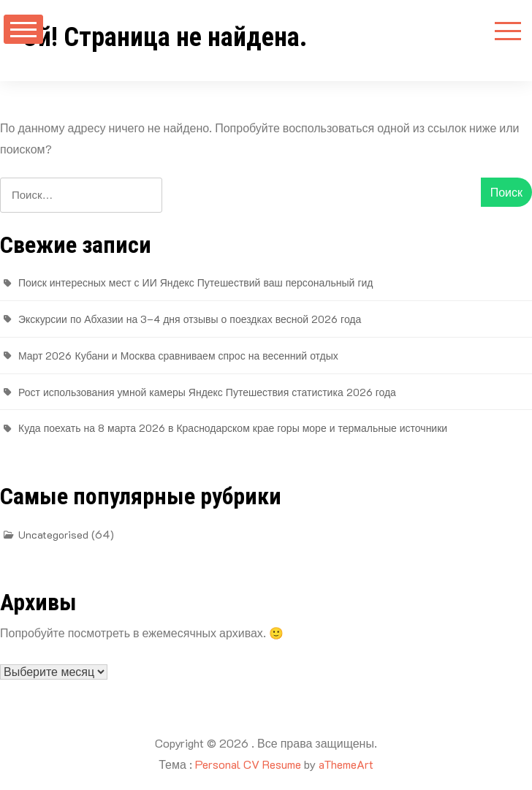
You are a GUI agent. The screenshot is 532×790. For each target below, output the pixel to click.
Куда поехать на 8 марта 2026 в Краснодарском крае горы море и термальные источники (233, 428)
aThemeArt (346, 764)
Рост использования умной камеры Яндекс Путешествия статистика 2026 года (207, 392)
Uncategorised (53, 535)
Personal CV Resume (248, 764)
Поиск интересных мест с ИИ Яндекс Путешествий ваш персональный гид (195, 282)
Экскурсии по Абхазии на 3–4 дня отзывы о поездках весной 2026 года (190, 319)
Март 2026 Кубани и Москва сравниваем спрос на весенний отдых (178, 356)
